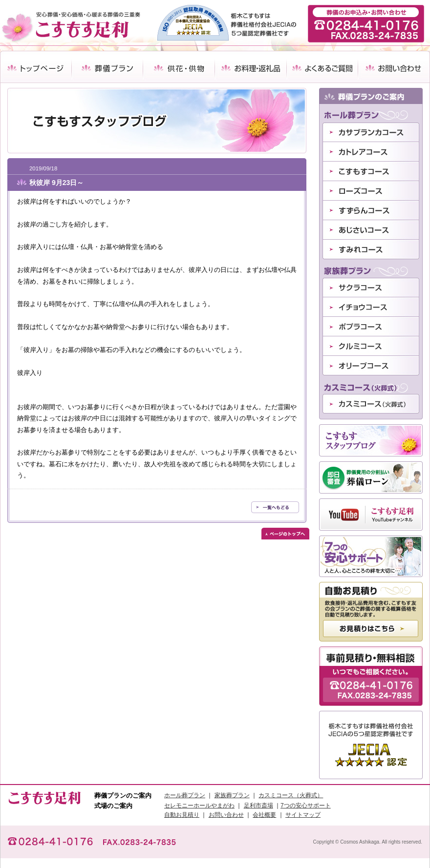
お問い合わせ (226, 815)
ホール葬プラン (185, 795)
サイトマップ (303, 815)
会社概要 (264, 815)
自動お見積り (182, 815)
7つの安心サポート (306, 806)
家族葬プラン (232, 795)
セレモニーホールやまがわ (199, 806)
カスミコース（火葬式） (291, 795)
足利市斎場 (258, 806)
